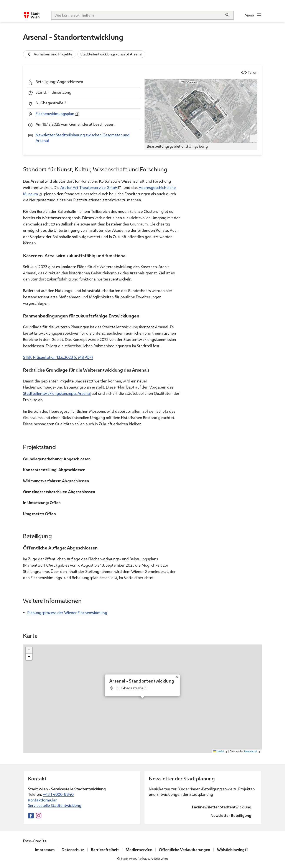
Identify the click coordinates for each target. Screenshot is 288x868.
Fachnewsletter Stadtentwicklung (222, 807)
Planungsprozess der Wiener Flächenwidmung (67, 613)
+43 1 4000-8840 (58, 794)
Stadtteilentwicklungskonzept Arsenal (111, 54)
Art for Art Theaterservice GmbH (89, 187)
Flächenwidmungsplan (55, 114)
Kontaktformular (42, 800)
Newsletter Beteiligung (231, 815)
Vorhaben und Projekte (49, 54)
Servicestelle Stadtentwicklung (55, 805)
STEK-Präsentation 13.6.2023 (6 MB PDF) (58, 357)
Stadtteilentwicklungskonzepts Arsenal (57, 393)
